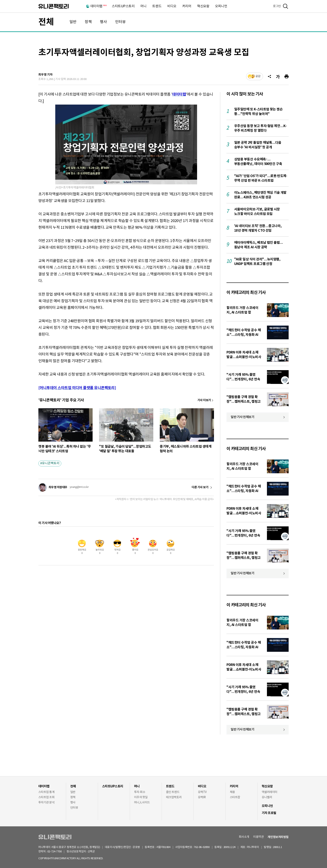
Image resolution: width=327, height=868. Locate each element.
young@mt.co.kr (79, 487)
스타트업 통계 (46, 792)
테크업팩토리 (174, 797)
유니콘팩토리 (53, 6)
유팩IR (202, 797)
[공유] (269, 76)
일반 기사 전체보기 (243, 417)
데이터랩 (98, 6)
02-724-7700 (59, 852)
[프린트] (287, 76)
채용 (232, 792)
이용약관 (258, 837)
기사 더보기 (204, 400)
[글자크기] (278, 76)
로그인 (277, 6)
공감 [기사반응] (258, 76)
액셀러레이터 (270, 792)
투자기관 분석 (46, 803)
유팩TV (202, 792)
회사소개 (244, 837)
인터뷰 (120, 22)
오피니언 (221, 6)
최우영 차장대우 (58, 487)
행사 (103, 22)
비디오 (172, 6)
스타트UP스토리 (123, 6)
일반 (73, 22)
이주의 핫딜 (141, 797)
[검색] (285, 6)
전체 (46, 22)
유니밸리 (267, 797)
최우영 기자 (45, 75)
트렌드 (157, 6)
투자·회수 (140, 792)
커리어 (187, 6)
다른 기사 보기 (200, 487)
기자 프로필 (269, 813)
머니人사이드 (142, 803)
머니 (143, 6)
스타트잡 (235, 797)
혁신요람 (203, 6)
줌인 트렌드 (173, 792)
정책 (88, 22)
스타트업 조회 (46, 797)
